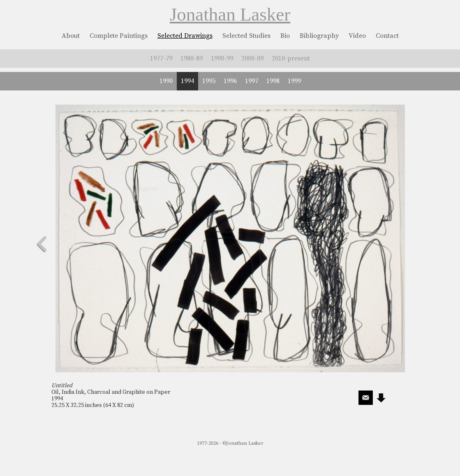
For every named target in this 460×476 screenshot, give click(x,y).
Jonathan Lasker (230, 14)
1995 (209, 81)
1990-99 (222, 58)
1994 (187, 81)
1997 (252, 81)
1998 (273, 81)
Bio (285, 36)
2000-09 (252, 58)
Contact (387, 36)
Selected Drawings (185, 36)
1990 (166, 81)
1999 (294, 81)
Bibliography (319, 36)
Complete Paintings (119, 36)
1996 (230, 81)
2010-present (291, 58)
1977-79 (161, 58)
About (71, 36)
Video (357, 36)
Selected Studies (246, 36)
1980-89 (192, 58)
